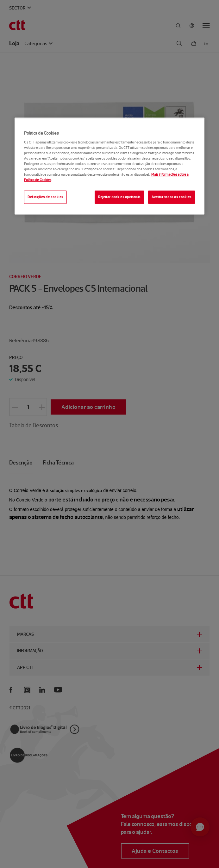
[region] (109, 166)
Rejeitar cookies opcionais (119, 197)
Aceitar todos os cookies (172, 197)
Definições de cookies (45, 197)
